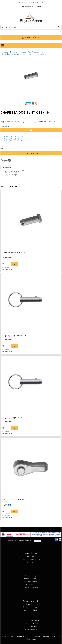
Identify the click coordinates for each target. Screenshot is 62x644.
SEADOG (5, 254)
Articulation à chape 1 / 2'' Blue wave (16, 500)
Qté (2, 148)
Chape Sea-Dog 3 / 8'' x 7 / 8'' (11, 140)
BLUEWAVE (5, 502)
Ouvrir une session (29, 6)
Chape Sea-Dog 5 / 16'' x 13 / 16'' (13, 138)
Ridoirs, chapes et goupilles (11, 54)
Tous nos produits (31, 582)
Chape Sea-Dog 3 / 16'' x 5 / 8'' (12, 136)
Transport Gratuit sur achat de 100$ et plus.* (31, 2)
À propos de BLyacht (31, 553)
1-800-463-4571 (31, 629)
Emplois (31, 565)
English (40, 6)
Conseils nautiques (31, 562)
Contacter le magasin (31, 576)
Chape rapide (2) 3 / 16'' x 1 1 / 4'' (14, 336)
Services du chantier (31, 610)
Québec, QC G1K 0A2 (31, 623)
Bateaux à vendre (31, 604)
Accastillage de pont (36, 52)
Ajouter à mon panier (31, 153)
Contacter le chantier (31, 607)
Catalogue (22, 52)
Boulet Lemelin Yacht (9, 52)
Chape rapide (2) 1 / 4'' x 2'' (12, 418)
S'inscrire (37, 541)
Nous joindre (31, 556)
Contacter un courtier (31, 601)
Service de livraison (31, 588)
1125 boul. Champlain (31, 620)
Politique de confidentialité (31, 559)
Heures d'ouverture (31, 579)
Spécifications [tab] (7, 167)
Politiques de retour (31, 585)
